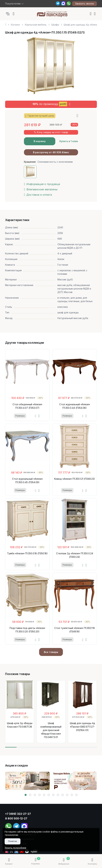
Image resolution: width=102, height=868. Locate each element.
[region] (51, 23)
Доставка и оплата (38, 195)
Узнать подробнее (15, 848)
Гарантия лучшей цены (40, 116)
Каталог (16, 25)
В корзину (40, 141)
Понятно (13, 841)
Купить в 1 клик (69, 141)
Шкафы (55, 25)
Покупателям (13, 4)
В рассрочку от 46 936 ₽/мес (51, 152)
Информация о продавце (42, 184)
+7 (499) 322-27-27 (18, 814)
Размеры (20, 416)
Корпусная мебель (36, 25)
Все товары (51, 652)
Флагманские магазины (41, 189)
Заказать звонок (85, 4)
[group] (27, 781)
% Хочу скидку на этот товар (51, 132)
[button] (26, 795)
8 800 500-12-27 (16, 818)
